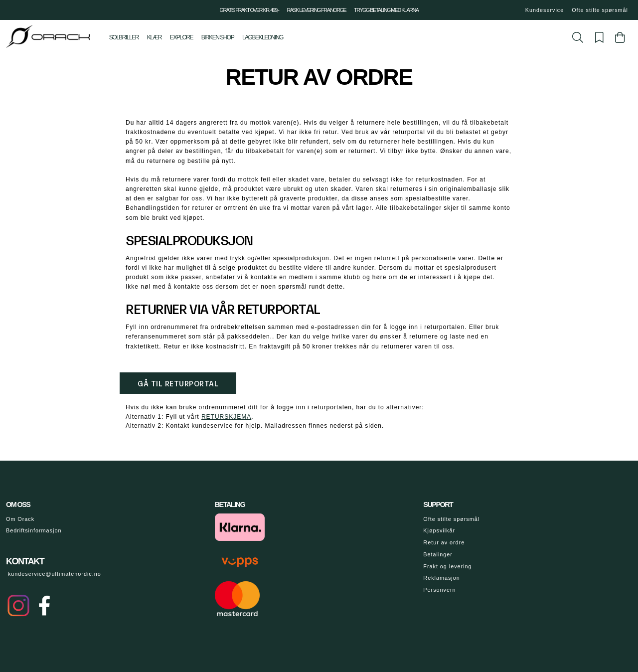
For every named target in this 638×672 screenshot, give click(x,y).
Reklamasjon (441, 578)
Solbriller (124, 37)
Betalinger (438, 554)
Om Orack (20, 519)
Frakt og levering (447, 566)
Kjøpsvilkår (439, 530)
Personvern (439, 590)
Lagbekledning (263, 37)
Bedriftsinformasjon (34, 530)
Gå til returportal (178, 383)
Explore (181, 37)
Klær (154, 37)
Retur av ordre (444, 542)
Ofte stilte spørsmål (600, 10)
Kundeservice (545, 10)
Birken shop (218, 37)
